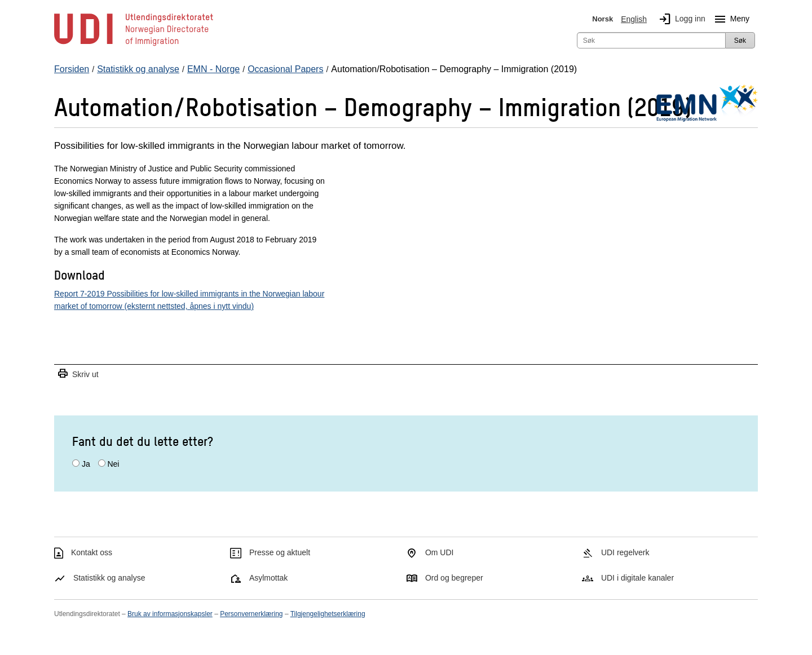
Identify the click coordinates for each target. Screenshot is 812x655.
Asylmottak (268, 578)
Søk (740, 41)
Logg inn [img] (680, 19)
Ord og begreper (454, 578)
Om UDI (440, 552)
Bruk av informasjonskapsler (170, 614)
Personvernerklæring (251, 614)
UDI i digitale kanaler (637, 578)
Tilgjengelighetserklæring (328, 614)
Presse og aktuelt (280, 552)
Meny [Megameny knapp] (730, 19)
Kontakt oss (92, 552)
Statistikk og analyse (109, 578)
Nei (113, 464)
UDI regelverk (625, 552)
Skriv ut (78, 374)
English (634, 19)
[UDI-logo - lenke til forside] (134, 45)
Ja (86, 464)
